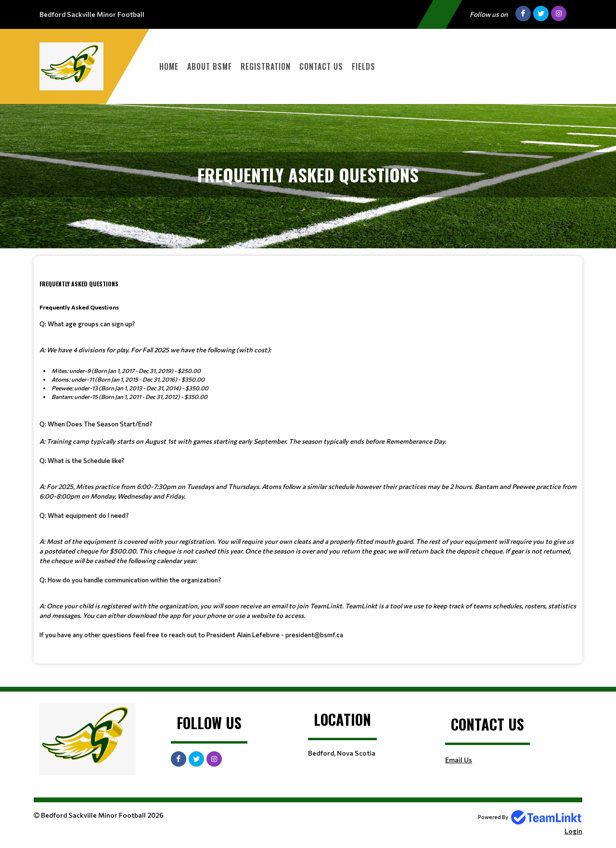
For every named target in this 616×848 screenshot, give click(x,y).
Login (573, 831)
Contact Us (321, 66)
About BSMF (210, 66)
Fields (364, 66)
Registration (266, 66)
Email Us (459, 760)
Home (169, 66)
